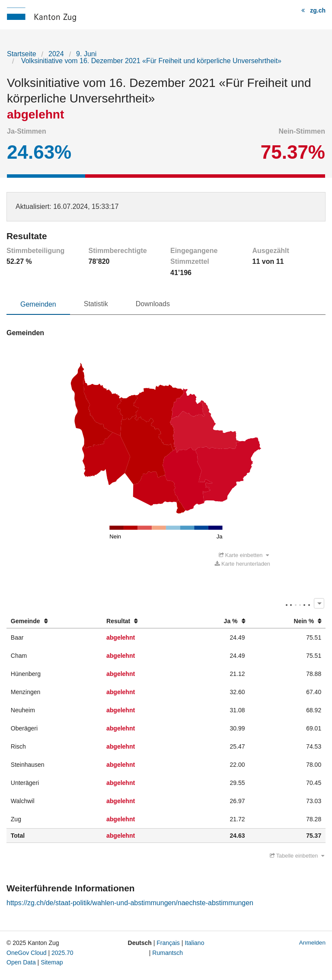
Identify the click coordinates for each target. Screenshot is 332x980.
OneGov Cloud (27, 953)
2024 (56, 54)
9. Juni (86, 54)
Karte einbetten (244, 555)
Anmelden (312, 943)
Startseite (22, 54)
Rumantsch (168, 953)
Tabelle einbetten (297, 856)
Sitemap (52, 962)
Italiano (194, 943)
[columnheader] (54, 621)
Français (168, 943)
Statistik (96, 304)
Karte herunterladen (243, 564)
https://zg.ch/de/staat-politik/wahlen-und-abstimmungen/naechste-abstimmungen (130, 903)
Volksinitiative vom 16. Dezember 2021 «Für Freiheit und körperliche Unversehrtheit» (150, 61)
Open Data (21, 962)
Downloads (153, 304)
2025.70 (62, 953)
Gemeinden (38, 304)
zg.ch (318, 10)
